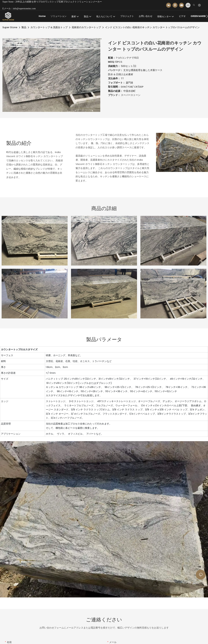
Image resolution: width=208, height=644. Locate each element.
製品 (24, 27)
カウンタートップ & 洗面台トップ (49, 27)
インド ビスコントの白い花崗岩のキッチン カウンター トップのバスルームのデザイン (152, 27)
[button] (207, 16)
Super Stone (10, 27)
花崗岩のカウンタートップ (86, 27)
